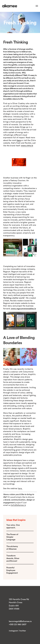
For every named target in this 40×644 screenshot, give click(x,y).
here (19, 140)
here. (20, 488)
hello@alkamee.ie (18, 505)
